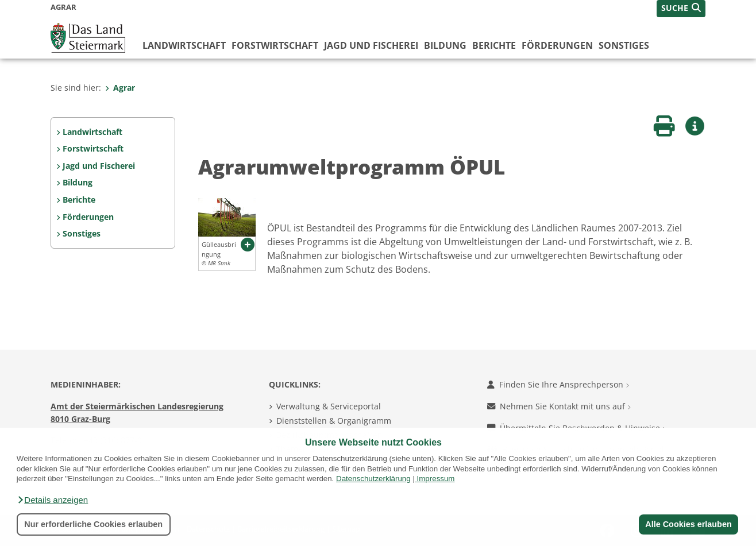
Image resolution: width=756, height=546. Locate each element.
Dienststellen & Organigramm (334, 421)
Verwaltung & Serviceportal (329, 406)
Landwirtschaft (184, 45)
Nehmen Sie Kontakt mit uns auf (559, 406)
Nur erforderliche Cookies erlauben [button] (93, 524)
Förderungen (557, 45)
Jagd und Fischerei (371, 45)
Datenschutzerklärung (373, 479)
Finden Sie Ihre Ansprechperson (558, 384)
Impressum (436, 479)
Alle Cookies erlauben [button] (688, 524)
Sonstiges (624, 45)
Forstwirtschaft (275, 45)
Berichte (494, 45)
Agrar (120, 88)
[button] (52, 500)
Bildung (445, 45)
